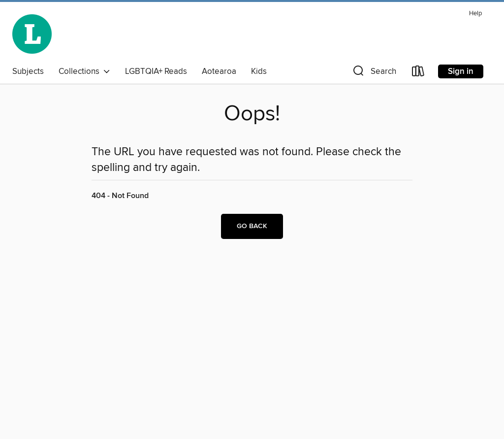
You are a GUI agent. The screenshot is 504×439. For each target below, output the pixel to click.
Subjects (28, 71)
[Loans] (418, 73)
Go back (252, 226)
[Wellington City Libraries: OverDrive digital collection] (32, 34)
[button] (374, 73)
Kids (259, 71)
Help (475, 14)
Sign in (461, 71)
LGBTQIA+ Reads (156, 71)
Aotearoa (219, 71)
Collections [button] (84, 71)
